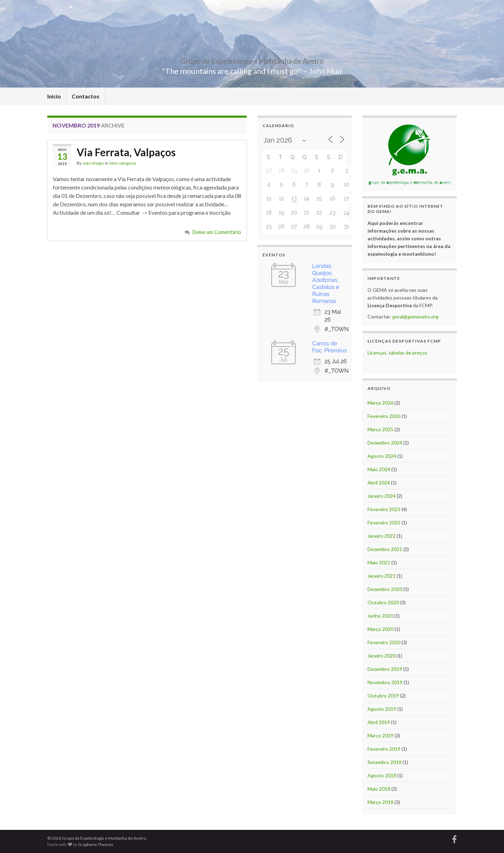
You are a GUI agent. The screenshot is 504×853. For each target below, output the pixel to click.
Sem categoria (122, 163)
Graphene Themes (96, 844)
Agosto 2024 (382, 456)
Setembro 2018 (384, 762)
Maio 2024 (379, 469)
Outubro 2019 (383, 696)
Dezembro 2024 (385, 443)
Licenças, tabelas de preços (397, 353)
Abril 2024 (379, 483)
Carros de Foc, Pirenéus (330, 347)
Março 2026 (380, 403)
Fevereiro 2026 (384, 416)
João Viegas (93, 163)
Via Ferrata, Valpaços (126, 152)
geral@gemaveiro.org (415, 317)
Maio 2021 (379, 562)
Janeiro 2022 (381, 536)
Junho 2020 (380, 616)
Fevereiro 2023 (384, 509)
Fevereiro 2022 (384, 522)
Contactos (86, 96)
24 (346, 213)
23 (333, 213)
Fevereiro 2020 (384, 642)
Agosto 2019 (382, 709)
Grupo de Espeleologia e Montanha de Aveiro (252, 59)
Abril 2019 (379, 722)
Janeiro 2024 (381, 496)
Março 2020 (380, 629)
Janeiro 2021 (381, 576)
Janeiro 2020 (381, 656)
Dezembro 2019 (385, 669)
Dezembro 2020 (385, 589)
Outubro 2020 (383, 602)
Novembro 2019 (385, 682)
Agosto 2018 (382, 775)
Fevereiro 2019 (384, 749)
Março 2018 (380, 802)
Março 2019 (380, 735)
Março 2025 (380, 429)
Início (54, 96)
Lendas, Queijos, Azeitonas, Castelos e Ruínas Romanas (326, 284)
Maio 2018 (379, 789)
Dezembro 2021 (385, 549)
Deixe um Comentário (217, 232)
